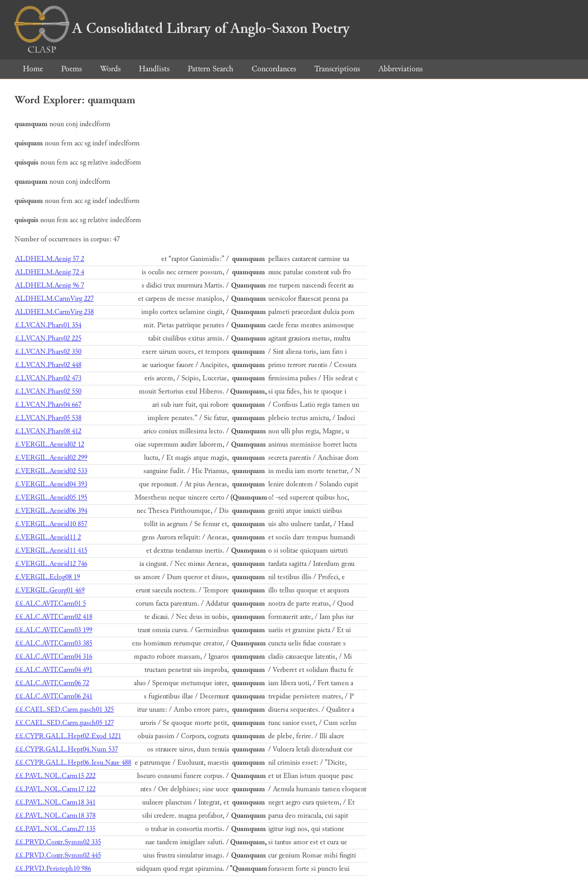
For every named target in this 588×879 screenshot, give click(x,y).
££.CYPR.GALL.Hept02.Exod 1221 (68, 736)
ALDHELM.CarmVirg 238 (54, 312)
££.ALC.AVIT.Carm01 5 (50, 604)
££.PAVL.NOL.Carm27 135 (55, 829)
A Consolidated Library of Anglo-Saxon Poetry (182, 28)
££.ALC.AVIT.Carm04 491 (54, 670)
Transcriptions (337, 69)
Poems (72, 69)
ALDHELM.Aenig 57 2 (50, 259)
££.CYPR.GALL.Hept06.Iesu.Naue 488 (73, 763)
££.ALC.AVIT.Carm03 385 (54, 643)
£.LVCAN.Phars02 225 (48, 338)
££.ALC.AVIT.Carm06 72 (52, 683)
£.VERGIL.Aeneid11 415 (51, 551)
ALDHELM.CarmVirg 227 (54, 299)
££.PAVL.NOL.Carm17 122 (55, 789)
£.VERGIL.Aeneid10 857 (51, 524)
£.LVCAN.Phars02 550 (48, 392)
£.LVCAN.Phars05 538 (48, 418)
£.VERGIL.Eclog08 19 (48, 577)
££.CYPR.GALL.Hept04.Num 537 (66, 749)
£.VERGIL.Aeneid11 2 (48, 537)
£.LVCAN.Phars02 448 (48, 365)
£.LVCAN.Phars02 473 (48, 378)
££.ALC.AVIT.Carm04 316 (54, 657)
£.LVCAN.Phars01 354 (48, 325)
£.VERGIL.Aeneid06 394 (51, 511)
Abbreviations (400, 69)
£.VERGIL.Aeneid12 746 (51, 564)
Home (33, 69)
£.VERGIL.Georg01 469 (50, 590)
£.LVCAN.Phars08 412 (48, 431)
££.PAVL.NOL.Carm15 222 (55, 776)
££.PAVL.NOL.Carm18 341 (55, 802)
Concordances (274, 69)
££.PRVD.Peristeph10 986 (53, 869)
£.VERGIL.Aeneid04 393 (51, 484)
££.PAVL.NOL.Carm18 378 (55, 816)
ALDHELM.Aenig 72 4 (50, 272)
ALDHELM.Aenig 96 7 (50, 285)
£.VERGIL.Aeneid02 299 (51, 458)
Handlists (154, 69)
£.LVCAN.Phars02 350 (48, 352)
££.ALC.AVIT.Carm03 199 (54, 630)
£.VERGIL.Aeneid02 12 (50, 445)
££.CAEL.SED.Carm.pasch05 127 (64, 723)
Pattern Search (211, 69)
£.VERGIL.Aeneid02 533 (51, 471)
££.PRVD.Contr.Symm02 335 (58, 842)
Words (110, 69)
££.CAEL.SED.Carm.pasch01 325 (64, 710)
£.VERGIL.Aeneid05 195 (51, 498)
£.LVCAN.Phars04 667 (48, 405)
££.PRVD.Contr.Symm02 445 (58, 855)
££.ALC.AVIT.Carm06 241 (54, 696)
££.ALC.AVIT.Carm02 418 (54, 617)
